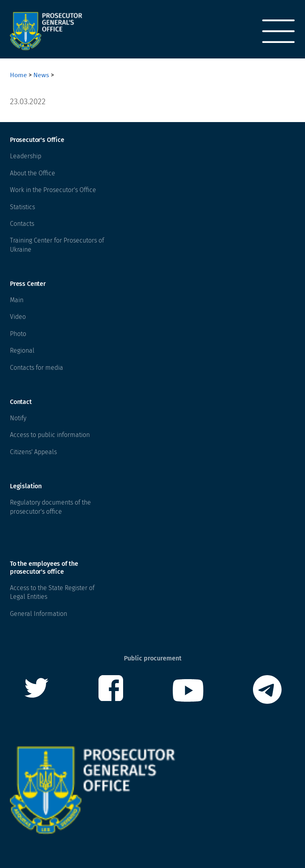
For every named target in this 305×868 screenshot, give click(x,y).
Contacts (22, 224)
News (41, 75)
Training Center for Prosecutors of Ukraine (57, 245)
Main (17, 300)
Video (18, 317)
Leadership (26, 156)
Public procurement (153, 658)
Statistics (22, 207)
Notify (18, 418)
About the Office (33, 173)
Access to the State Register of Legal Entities (52, 592)
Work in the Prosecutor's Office (53, 190)
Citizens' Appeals (33, 452)
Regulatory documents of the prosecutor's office (50, 507)
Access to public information (50, 435)
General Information (39, 614)
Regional (22, 351)
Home (18, 75)
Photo (18, 334)
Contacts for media (37, 368)
